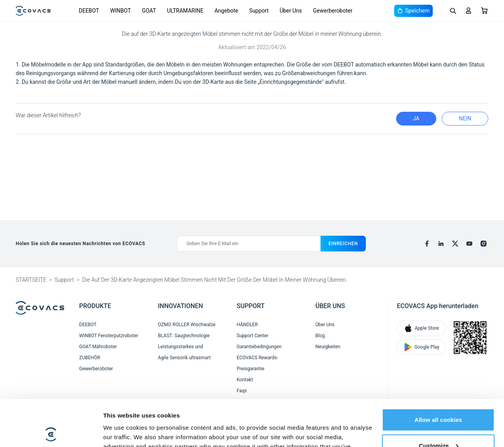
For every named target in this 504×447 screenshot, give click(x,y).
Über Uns (291, 11)
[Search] (453, 11)
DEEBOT (89, 11)
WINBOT (121, 11)
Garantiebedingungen (259, 347)
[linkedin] (441, 244)
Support (259, 11)
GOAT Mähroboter (98, 347)
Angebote (226, 11)
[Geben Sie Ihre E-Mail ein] (249, 244)
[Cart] (484, 11)
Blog (320, 336)
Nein (465, 118)
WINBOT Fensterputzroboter (109, 336)
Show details (121, 431)
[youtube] (469, 244)
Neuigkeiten (328, 347)
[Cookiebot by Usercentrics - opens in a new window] (51, 432)
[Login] (469, 11)
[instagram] (484, 244)
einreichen (343, 244)
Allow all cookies (438, 374)
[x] (455, 244)
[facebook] (427, 244)
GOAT (149, 11)
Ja (416, 118)
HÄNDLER (247, 325)
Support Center (252, 336)
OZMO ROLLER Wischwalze (187, 325)
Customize (439, 399)
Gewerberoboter (333, 11)
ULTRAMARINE (185, 11)
